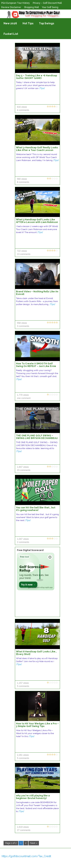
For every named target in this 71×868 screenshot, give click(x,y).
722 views (22, 251)
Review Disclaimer (11, 7)
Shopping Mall (31, 7)
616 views (22, 107)
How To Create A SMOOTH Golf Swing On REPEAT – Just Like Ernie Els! (36, 366)
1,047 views (23, 539)
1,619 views (23, 827)
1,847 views (23, 467)
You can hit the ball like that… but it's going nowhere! (36, 509)
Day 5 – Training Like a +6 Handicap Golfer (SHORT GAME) (37, 77)
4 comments (23, 110)
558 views (22, 323)
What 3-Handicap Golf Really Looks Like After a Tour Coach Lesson (37, 149)
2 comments (23, 542)
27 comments (24, 830)
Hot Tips (28, 23)
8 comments (23, 182)
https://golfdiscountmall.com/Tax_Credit (26, 856)
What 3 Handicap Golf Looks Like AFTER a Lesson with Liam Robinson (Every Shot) (37, 222)
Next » (34, 843)
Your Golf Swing (50, 7)
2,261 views (23, 755)
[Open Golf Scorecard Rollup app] (36, 572)
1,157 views (23, 683)
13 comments (24, 254)
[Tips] (42, 88)
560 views (22, 179)
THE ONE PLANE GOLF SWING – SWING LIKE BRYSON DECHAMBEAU (37, 437)
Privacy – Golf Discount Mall (47, 3)
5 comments (23, 686)
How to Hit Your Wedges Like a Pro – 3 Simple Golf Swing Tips (37, 725)
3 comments (23, 326)
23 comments (24, 470)
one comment (24, 398)
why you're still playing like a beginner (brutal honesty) (33, 797)
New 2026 (10, 23)
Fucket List (11, 34)
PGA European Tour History (16, 3)
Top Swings (46, 23)
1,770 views (23, 395)
